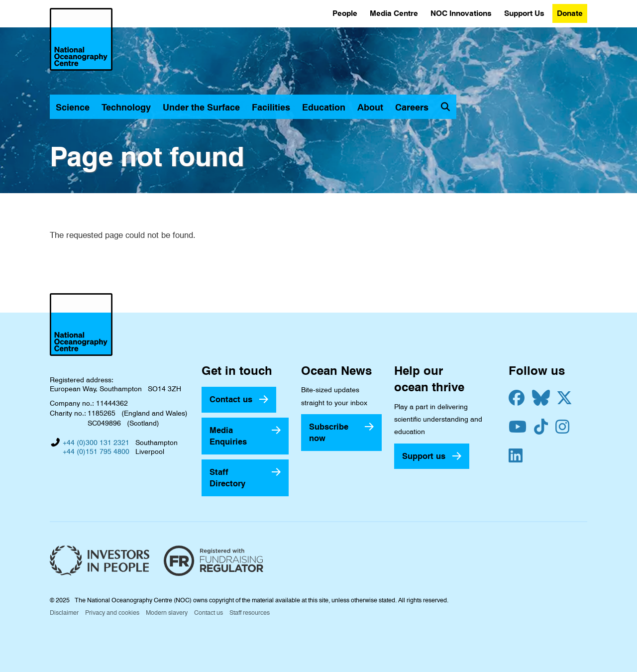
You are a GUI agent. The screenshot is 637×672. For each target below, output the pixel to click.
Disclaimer (64, 613)
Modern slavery (167, 613)
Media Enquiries (228, 436)
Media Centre (394, 13)
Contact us (231, 399)
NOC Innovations (461, 13)
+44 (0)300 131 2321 (96, 443)
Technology (126, 107)
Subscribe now (329, 432)
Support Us (524, 13)
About (370, 107)
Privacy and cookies (112, 613)
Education (324, 107)
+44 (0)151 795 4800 (96, 451)
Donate (570, 13)
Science (73, 107)
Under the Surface (201, 107)
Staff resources (250, 613)
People (345, 13)
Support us (424, 456)
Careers (412, 107)
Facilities (271, 107)
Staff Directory (227, 478)
